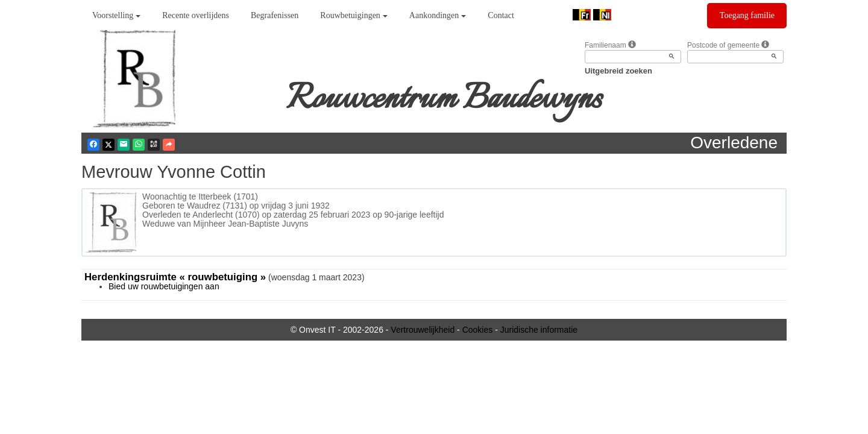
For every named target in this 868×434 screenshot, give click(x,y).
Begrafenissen (275, 15)
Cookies (478, 330)
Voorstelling (116, 15)
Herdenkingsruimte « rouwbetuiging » (175, 277)
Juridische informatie (539, 330)
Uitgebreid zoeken (618, 71)
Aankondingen (438, 15)
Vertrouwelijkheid (423, 330)
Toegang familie (747, 15)
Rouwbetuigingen (354, 15)
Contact (501, 15)
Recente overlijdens (196, 15)
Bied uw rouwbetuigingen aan (164, 286)
